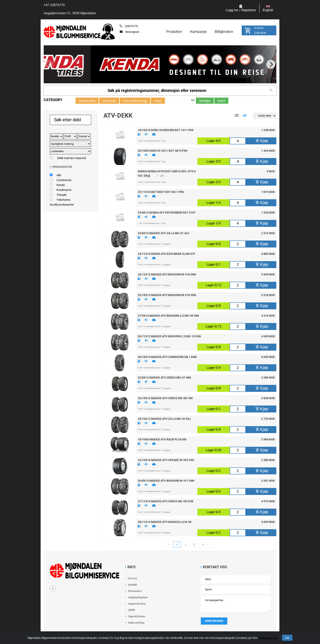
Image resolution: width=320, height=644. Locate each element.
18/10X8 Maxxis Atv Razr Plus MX (162, 439)
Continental (64, 180)
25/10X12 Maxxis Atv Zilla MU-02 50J (164, 419)
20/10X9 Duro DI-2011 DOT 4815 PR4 (163, 150)
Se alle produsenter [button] (62, 205)
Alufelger (205, 101)
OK (287, 638)
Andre (158, 101)
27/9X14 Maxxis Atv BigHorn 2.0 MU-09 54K (168, 315)
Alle (59, 175)
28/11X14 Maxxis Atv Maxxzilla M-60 (165, 522)
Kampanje (198, 32)
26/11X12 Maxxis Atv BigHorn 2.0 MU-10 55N (169, 336)
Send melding (214, 621)
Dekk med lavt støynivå (72, 158)
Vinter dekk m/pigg (135, 101)
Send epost (132, 32)
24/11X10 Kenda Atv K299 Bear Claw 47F (166, 254)
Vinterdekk (109, 101)
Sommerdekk (87, 101)
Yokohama (63, 200)
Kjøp (262, 141)
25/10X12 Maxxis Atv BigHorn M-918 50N (167, 295)
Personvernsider (268, 638)
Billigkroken (224, 32)
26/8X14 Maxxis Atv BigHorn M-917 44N (166, 480)
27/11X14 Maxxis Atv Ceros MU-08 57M (165, 501)
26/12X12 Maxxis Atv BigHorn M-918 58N (167, 274)
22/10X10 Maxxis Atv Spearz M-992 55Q (166, 460)
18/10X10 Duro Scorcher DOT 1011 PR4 (166, 130)
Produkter (174, 32)
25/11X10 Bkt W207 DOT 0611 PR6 (161, 192)
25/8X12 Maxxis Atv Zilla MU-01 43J (163, 233)
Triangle (62, 195)
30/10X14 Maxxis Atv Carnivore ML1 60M (167, 357)
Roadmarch (64, 190)
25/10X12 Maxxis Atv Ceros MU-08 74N (165, 398)
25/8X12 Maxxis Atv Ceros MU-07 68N (164, 377)
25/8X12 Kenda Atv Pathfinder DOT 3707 (167, 212)
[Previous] (49, 64)
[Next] (271, 64)
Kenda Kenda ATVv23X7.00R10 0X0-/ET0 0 (167, 171)
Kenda (61, 185)
